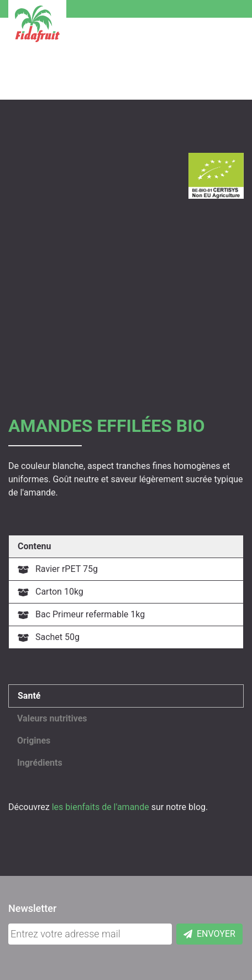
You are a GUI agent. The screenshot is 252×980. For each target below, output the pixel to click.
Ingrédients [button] (40, 763)
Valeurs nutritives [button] (52, 718)
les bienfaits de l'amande (101, 807)
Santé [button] (29, 696)
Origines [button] (34, 741)
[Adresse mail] (90, 934)
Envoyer (209, 934)
